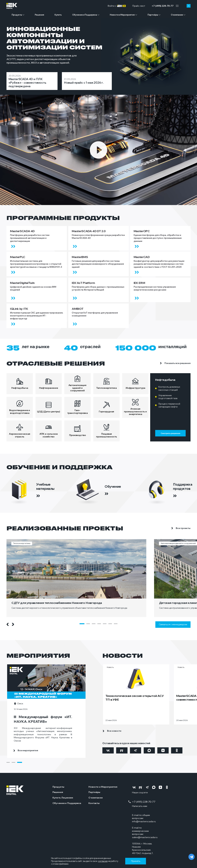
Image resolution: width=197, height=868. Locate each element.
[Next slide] (13, 624)
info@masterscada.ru (144, 821)
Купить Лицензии (63, 798)
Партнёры (153, 15)
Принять (136, 861)
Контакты (94, 803)
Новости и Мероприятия (122, 15)
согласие (103, 861)
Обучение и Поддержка (85, 15)
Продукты (17, 15)
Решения (39, 15)
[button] (82, 624)
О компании (177, 15)
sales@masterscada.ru (145, 837)
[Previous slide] (8, 624)
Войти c (117, 6)
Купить (58, 15)
